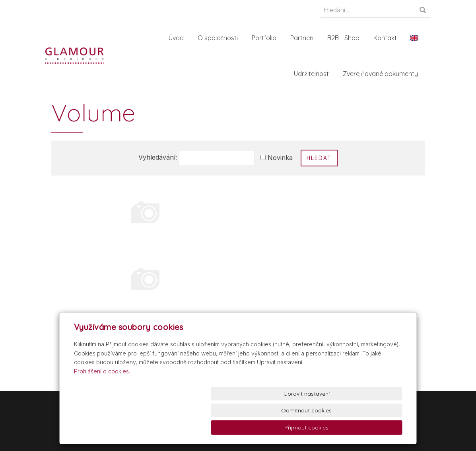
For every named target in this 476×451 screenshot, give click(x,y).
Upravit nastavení (240, 428)
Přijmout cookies (372, 428)
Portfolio (267, 38)
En (417, 38)
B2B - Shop (346, 38)
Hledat (319, 158)
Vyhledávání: (158, 157)
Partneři (305, 38)
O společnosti (221, 38)
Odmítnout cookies (306, 428)
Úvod (179, 38)
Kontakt (388, 38)
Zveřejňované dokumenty (383, 74)
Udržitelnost (314, 74)
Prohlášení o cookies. (102, 405)
